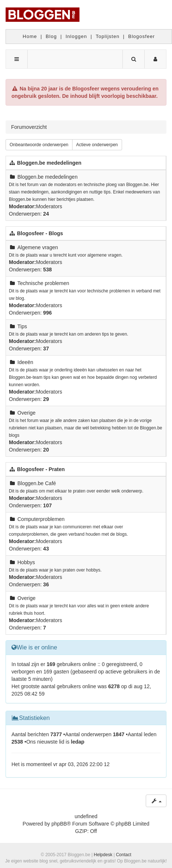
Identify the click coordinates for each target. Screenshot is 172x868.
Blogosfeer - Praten (41, 469)
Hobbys (26, 562)
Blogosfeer (142, 36)
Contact (123, 855)
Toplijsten (108, 36)
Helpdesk (103, 855)
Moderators (49, 206)
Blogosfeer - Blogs (40, 233)
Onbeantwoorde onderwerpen (39, 145)
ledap (78, 742)
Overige (26, 413)
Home (30, 36)
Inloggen (76, 36)
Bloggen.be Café (37, 483)
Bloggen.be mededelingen (49, 163)
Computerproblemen (41, 519)
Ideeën (25, 362)
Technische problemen (43, 283)
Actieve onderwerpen (97, 145)
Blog (51, 36)
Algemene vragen (38, 247)
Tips (22, 326)
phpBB (59, 824)
